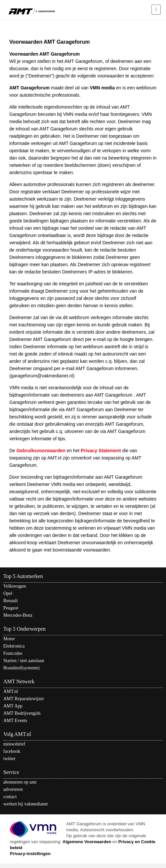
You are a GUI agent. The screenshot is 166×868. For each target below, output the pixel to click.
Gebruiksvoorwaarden (41, 451)
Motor (9, 639)
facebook (12, 751)
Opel (8, 593)
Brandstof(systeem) (21, 668)
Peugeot (11, 608)
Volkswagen (15, 586)
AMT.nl (11, 691)
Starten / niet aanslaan (24, 661)
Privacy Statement (101, 451)
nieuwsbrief (14, 744)
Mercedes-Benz (18, 615)
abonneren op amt (20, 782)
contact (10, 797)
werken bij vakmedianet (26, 804)
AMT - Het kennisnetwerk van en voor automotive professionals (32, 11)
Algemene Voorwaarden (87, 842)
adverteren (13, 789)
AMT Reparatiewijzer (24, 699)
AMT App (13, 706)
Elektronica (14, 646)
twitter (9, 759)
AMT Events (15, 721)
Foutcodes (13, 653)
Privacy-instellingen (30, 854)
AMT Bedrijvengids (22, 713)
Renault (11, 601)
